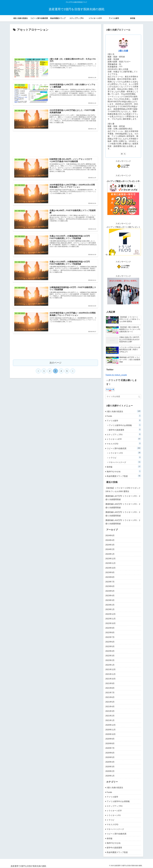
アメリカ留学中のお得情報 (125, 425)
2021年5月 (110, 702)
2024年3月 (110, 545)
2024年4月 (110, 540)
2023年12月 (110, 559)
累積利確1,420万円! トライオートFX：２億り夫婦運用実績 (123, 514)
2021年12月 (110, 669)
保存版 (124, 467)
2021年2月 (110, 716)
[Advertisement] (55, 43)
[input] (123, 397)
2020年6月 (110, 753)
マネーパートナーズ (125, 462)
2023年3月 (110, 600)
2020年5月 (110, 757)
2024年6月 (110, 535)
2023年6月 (110, 586)
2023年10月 (110, 568)
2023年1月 (110, 609)
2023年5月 (110, 591)
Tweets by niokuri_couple (116, 375)
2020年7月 (110, 748)
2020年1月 (110, 776)
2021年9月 (110, 683)
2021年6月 (110, 697)
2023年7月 (110, 582)
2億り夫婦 (123, 51)
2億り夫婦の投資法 (124, 411)
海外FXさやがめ (124, 471)
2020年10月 (110, 734)
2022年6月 (110, 642)
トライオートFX (125, 453)
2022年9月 (110, 628)
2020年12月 (110, 725)
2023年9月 (110, 572)
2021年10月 (110, 679)
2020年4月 (110, 762)
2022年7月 (110, 637)
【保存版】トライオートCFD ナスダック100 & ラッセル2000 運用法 (123, 490)
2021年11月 (110, 674)
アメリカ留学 (124, 420)
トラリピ (125, 457)
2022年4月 (110, 651)
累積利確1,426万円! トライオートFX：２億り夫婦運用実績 (123, 506)
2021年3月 (110, 711)
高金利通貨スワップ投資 (124, 476)
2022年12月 (110, 614)
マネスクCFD (124, 443)
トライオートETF (124, 439)
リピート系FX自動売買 (124, 448)
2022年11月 (110, 619)
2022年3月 (110, 656)
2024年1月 (110, 554)
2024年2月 (110, 549)
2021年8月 (110, 688)
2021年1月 (110, 720)
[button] (139, 397)
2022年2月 (110, 660)
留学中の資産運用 (125, 430)
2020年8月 (110, 743)
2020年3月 (110, 767)
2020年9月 (110, 739)
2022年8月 (110, 633)
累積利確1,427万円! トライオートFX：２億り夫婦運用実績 (123, 498)
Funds (124, 416)
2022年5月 (110, 646)
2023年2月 (110, 605)
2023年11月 (110, 563)
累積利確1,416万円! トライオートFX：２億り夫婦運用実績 (123, 522)
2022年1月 (110, 665)
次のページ (56, 363)
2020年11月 (110, 730)
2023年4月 (110, 596)
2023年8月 (110, 577)
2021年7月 (110, 693)
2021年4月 (110, 707)
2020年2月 (110, 771)
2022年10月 (110, 623)
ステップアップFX (124, 434)
